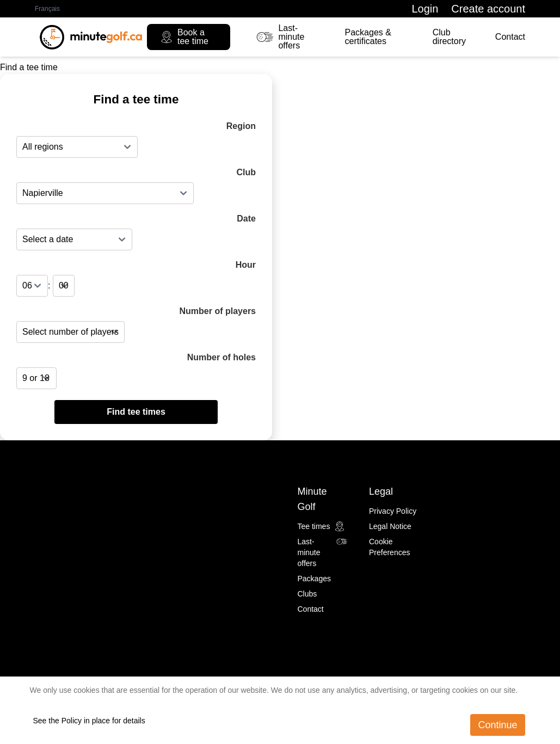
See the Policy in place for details (89, 721)
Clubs (307, 594)
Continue (497, 725)
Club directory (449, 37)
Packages (314, 579)
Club (246, 172)
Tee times (322, 526)
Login (425, 9)
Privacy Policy (393, 511)
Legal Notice (390, 526)
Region (241, 126)
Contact (510, 37)
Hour (246, 265)
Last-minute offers (280, 37)
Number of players (218, 311)
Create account (488, 9)
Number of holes (221, 357)
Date (246, 219)
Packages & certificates (368, 37)
